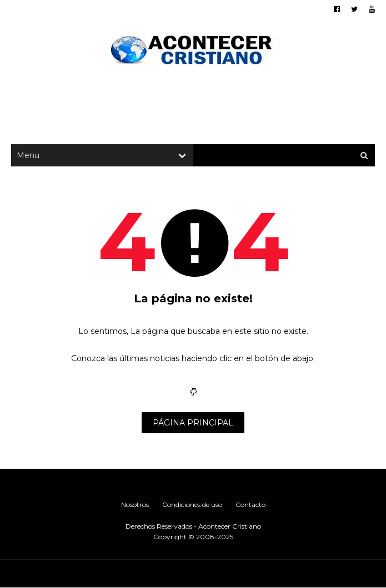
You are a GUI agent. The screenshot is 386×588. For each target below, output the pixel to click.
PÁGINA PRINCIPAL (193, 423)
